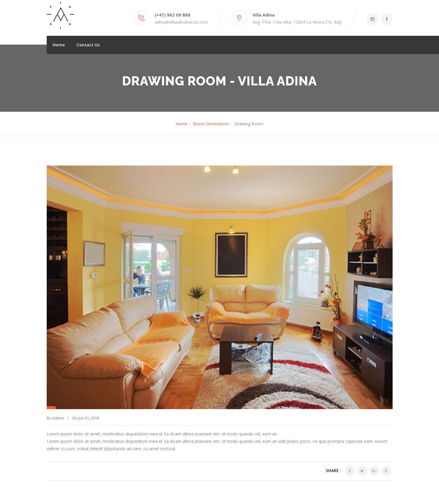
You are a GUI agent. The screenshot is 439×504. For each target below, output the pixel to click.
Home (59, 45)
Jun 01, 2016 (89, 418)
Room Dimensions (211, 124)
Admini (58, 418)
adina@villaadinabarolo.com (181, 22)
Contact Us (88, 45)
